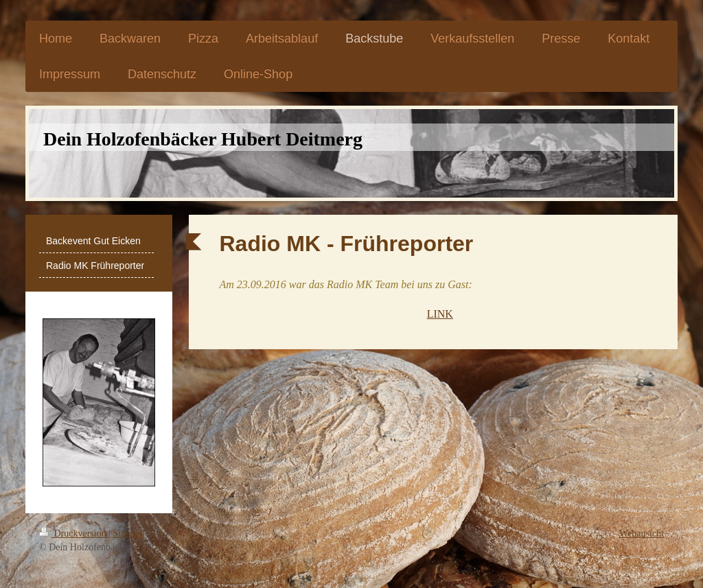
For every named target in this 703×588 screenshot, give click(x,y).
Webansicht (642, 533)
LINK (440, 314)
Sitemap (129, 533)
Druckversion (74, 533)
